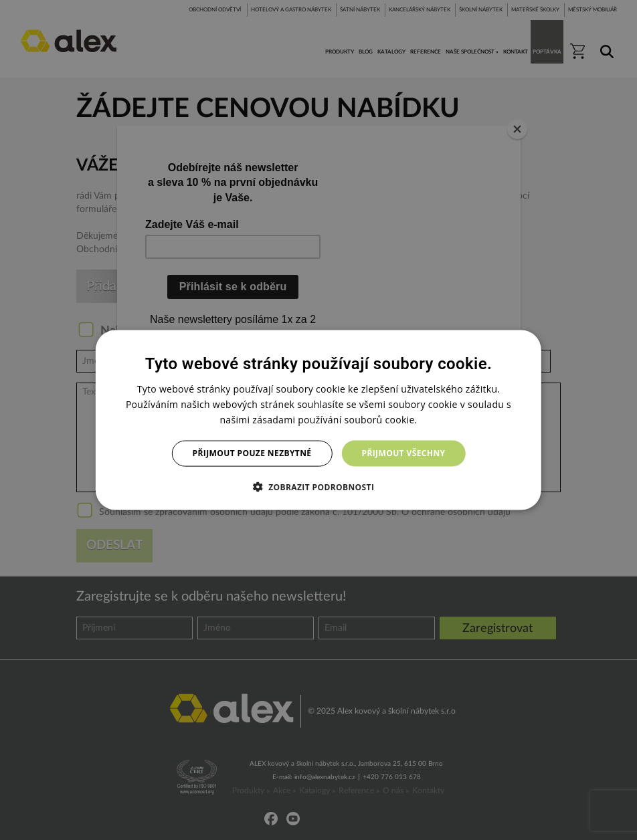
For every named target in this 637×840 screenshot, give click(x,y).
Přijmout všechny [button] (403, 453)
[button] (319, 486)
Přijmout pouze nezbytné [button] (252, 453)
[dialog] (318, 420)
